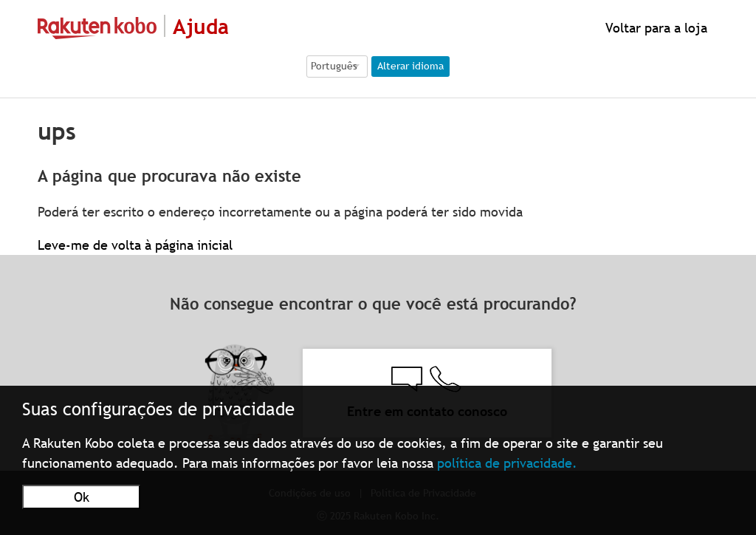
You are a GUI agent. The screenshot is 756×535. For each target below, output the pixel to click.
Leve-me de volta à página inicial (135, 245)
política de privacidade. (507, 463)
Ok (82, 497)
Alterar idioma (410, 66)
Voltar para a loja (654, 28)
